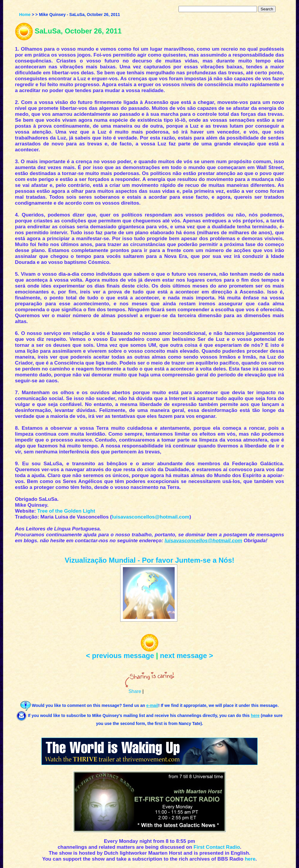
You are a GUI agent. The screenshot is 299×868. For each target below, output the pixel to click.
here (250, 859)
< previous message (120, 656)
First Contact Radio (217, 847)
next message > (186, 656)
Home (25, 15)
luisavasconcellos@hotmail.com (151, 517)
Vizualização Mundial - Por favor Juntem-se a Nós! (149, 560)
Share (135, 691)
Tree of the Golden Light (66, 511)
